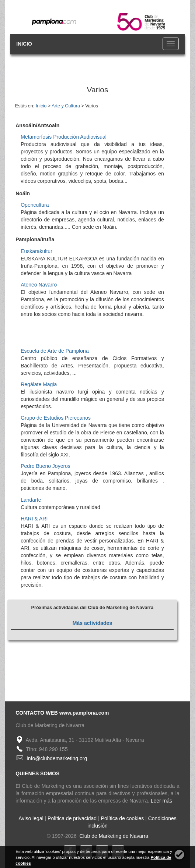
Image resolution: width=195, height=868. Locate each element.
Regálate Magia (39, 384)
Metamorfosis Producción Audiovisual (64, 137)
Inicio (41, 106)
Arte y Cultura (66, 106)
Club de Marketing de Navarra (113, 836)
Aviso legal (31, 818)
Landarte (31, 500)
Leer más (161, 801)
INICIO (24, 44)
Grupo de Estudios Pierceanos (56, 418)
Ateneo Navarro (39, 285)
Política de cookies (123, 818)
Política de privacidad (72, 818)
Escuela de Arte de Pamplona (55, 351)
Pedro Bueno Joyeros (46, 466)
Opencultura (35, 205)
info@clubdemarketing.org (57, 758)
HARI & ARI (34, 519)
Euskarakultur (36, 251)
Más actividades (92, 623)
